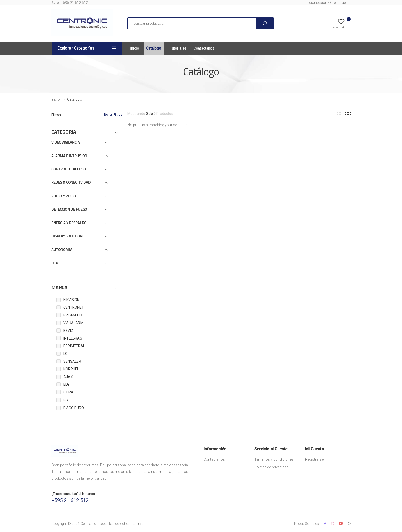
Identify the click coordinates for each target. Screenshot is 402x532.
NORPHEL (71, 369)
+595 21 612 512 (70, 500)
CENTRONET (74, 307)
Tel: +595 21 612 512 (70, 3)
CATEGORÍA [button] (64, 132)
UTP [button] (55, 263)
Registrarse (314, 459)
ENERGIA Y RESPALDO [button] (69, 223)
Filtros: (56, 115)
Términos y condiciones (274, 459)
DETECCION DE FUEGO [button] (69, 210)
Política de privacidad (272, 467)
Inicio (135, 48)
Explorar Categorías (76, 48)
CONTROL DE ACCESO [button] (68, 170)
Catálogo (154, 48)
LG (65, 354)
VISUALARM (73, 323)
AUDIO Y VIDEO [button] (64, 196)
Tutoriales (178, 48)
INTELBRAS (73, 338)
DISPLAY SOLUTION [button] (67, 236)
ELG (66, 384)
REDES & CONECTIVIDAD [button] (71, 183)
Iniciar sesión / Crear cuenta (328, 3)
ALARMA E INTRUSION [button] (69, 156)
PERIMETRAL (74, 346)
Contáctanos (204, 48)
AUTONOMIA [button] (62, 250)
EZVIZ (68, 331)
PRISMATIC (73, 315)
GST (67, 400)
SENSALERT (73, 361)
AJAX (68, 377)
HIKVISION (71, 300)
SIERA (68, 392)
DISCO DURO (74, 408)
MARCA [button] (59, 288)
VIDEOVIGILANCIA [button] (66, 143)
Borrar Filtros (113, 115)
